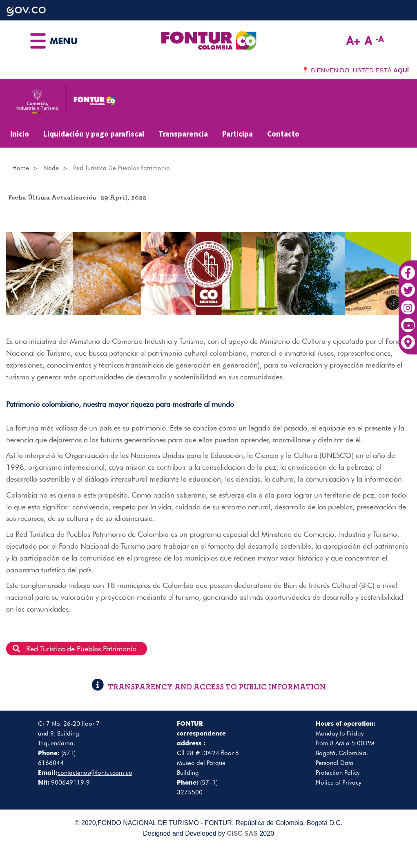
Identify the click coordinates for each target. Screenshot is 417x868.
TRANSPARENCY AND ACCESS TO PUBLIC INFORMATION (209, 687)
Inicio (20, 134)
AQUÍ (401, 70)
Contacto (283, 134)
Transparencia (183, 134)
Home (21, 168)
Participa (237, 134)
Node (51, 168)
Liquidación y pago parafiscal (94, 134)
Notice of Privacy (339, 783)
